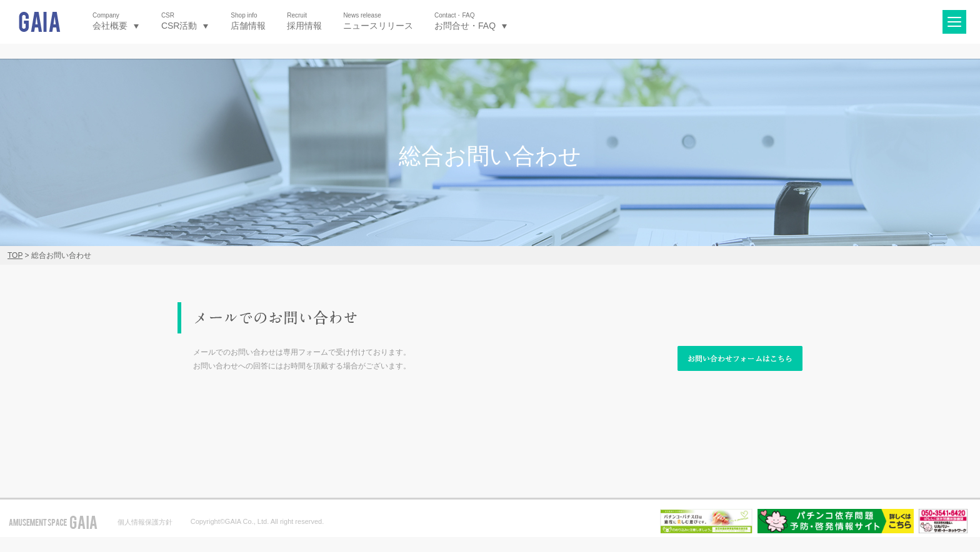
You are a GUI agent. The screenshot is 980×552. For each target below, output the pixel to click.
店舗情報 (248, 21)
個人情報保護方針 (145, 522)
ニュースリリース (378, 21)
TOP (15, 255)
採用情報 (304, 21)
